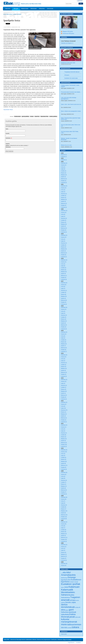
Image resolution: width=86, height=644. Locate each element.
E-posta (7, 133)
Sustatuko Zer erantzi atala (71, 78)
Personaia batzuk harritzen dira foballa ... (71, 92)
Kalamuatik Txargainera (12, 14)
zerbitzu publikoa (53, 116)
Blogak (16, 9)
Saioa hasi (80, 1)
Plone (64, 640)
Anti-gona (67, 75)
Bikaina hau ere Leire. (66, 145)
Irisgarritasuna (71, 642)
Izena (7, 129)
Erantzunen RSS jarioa (68, 33)
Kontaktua (78, 642)
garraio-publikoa (25, 116)
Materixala (25, 9)
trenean (32, 116)
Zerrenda (50, 9)
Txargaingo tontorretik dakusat (72, 72)
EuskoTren (37, 116)
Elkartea (42, 9)
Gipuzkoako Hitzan (8, 110)
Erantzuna (9, 138)
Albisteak (34, 9)
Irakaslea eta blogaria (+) (67, 43)
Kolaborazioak (17, 116)
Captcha (8, 144)
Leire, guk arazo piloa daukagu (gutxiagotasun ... (69, 98)
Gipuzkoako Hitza (44, 116)
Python (70, 640)
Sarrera (8, 9)
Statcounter (64, 634)
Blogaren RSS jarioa (68, 31)
